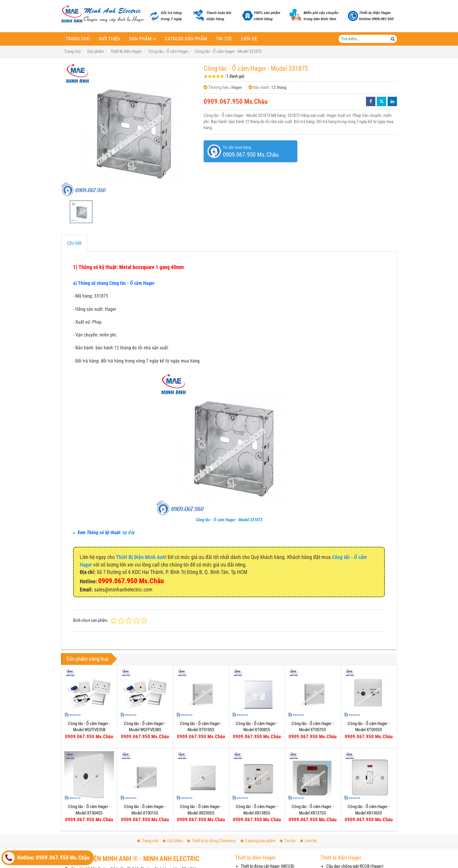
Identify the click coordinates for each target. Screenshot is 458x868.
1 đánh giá (235, 76)
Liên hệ (249, 39)
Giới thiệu (110, 39)
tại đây (129, 533)
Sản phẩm (140, 39)
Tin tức (224, 39)
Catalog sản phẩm (186, 39)
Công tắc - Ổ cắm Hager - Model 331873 (229, 520)
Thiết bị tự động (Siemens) (212, 841)
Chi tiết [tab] (74, 243)
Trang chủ (78, 39)
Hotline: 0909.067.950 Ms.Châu (46, 858)
